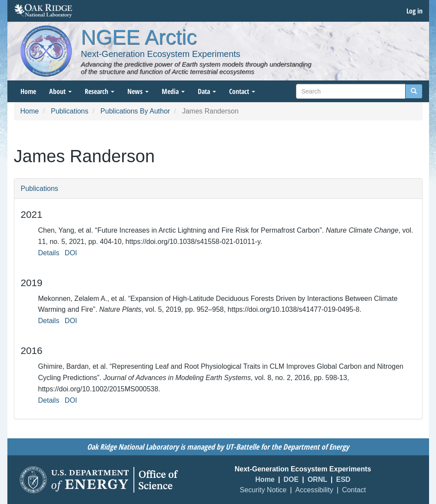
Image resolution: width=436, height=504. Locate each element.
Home (28, 91)
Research (100, 91)
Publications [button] (40, 189)
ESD (343, 479)
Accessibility (314, 490)
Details (49, 253)
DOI (71, 253)
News (138, 91)
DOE (291, 479)
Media (173, 91)
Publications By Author (135, 111)
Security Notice (263, 490)
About (60, 91)
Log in (414, 11)
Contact (242, 91)
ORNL (317, 479)
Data (207, 91)
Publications (70, 111)
